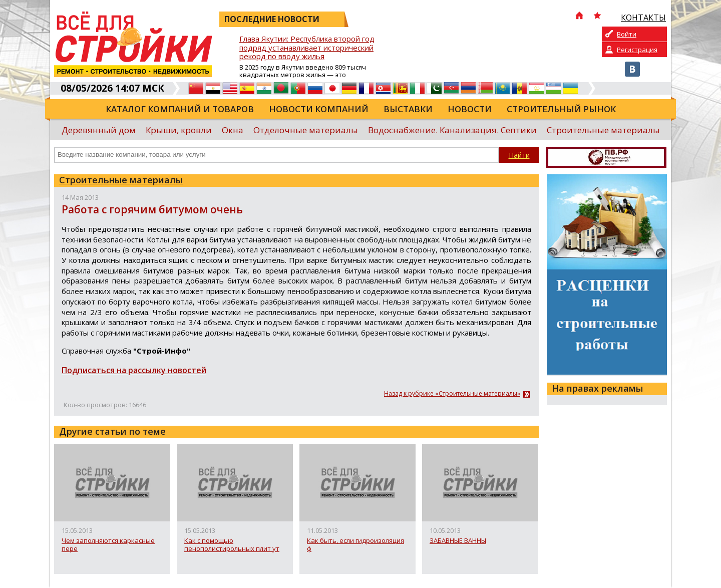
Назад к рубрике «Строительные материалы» (452, 394)
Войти (627, 34)
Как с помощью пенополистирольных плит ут (232, 545)
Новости (470, 109)
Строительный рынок (561, 109)
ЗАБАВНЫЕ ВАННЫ (458, 541)
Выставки (408, 109)
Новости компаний (319, 109)
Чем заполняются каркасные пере (108, 545)
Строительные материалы (603, 130)
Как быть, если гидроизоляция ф (355, 545)
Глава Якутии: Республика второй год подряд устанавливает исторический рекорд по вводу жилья (307, 48)
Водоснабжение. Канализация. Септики (452, 130)
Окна (233, 130)
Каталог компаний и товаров (180, 109)
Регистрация (637, 50)
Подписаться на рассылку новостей (134, 370)
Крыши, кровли (179, 130)
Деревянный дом (99, 130)
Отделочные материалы (306, 130)
